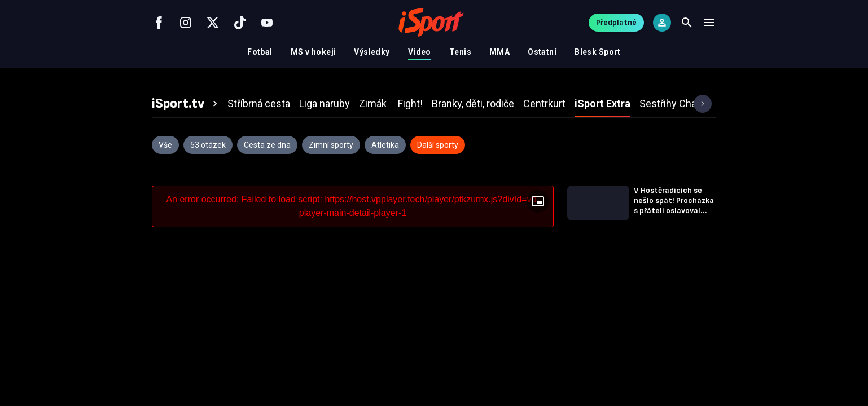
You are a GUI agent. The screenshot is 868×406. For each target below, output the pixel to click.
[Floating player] (538, 201)
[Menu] (709, 23)
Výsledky (372, 52)
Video (420, 52)
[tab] (186, 104)
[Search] (687, 23)
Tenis (460, 52)
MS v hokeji (314, 52)
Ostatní (542, 52)
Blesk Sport (598, 52)
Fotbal (260, 52)
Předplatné (616, 22)
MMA (499, 52)
